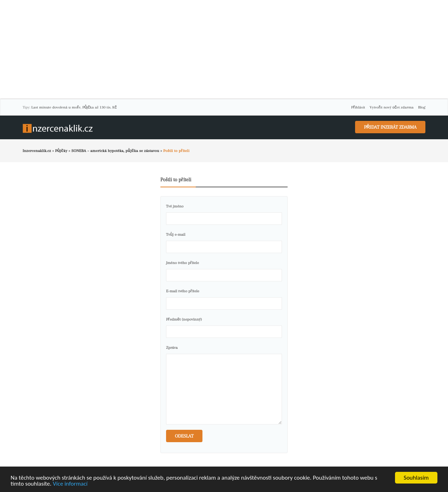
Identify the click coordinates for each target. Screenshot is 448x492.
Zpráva (172, 348)
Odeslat (184, 436)
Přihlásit (358, 107)
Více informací (70, 484)
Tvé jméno (175, 206)
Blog (422, 107)
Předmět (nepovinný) (184, 319)
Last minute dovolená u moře (56, 107)
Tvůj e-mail (176, 235)
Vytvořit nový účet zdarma (391, 107)
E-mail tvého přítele (183, 291)
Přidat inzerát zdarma (390, 127)
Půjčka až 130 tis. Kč (99, 107)
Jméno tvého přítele (182, 263)
